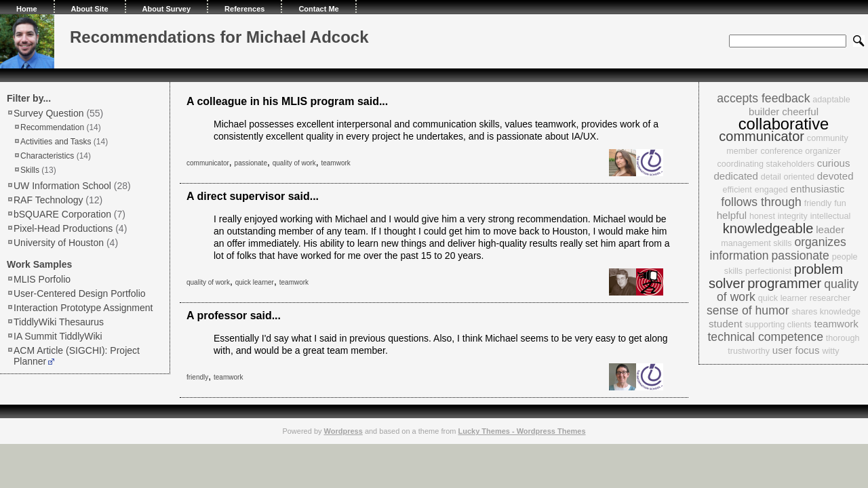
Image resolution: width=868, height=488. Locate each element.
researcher (830, 298)
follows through (761, 202)
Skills (30, 170)
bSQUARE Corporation (62, 214)
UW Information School (62, 186)
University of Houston (59, 243)
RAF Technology (48, 200)
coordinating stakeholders (766, 164)
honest (762, 216)
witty (830, 351)
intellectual (831, 216)
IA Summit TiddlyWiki (58, 336)
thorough (843, 338)
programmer (784, 283)
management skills (756, 243)
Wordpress (343, 431)
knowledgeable (768, 228)
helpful (732, 215)
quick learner (255, 282)
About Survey (167, 9)
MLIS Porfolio (42, 279)
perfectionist (768, 271)
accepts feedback (763, 98)
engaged (771, 190)
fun (840, 203)
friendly (197, 377)
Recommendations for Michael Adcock (219, 37)
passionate (251, 163)
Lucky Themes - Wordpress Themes (521, 431)
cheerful (800, 111)
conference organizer (800, 151)
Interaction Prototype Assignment (83, 308)
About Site (90, 9)
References (244, 9)
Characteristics (47, 156)
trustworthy (749, 351)
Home (27, 9)
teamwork (335, 163)
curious (834, 163)
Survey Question (49, 113)
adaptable (831, 100)
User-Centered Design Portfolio (80, 293)
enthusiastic (818, 189)
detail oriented (788, 177)
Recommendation (52, 127)
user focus (796, 350)
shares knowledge (826, 312)
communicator (208, 163)
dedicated (736, 176)
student (726, 324)
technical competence (765, 337)
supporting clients (778, 325)
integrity (793, 216)
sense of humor (748, 310)
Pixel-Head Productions (63, 228)
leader (830, 229)
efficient (737, 190)
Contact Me (318, 9)
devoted (835, 176)
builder (764, 111)
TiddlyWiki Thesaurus (59, 322)
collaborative (784, 124)
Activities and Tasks (56, 142)
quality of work (294, 163)
